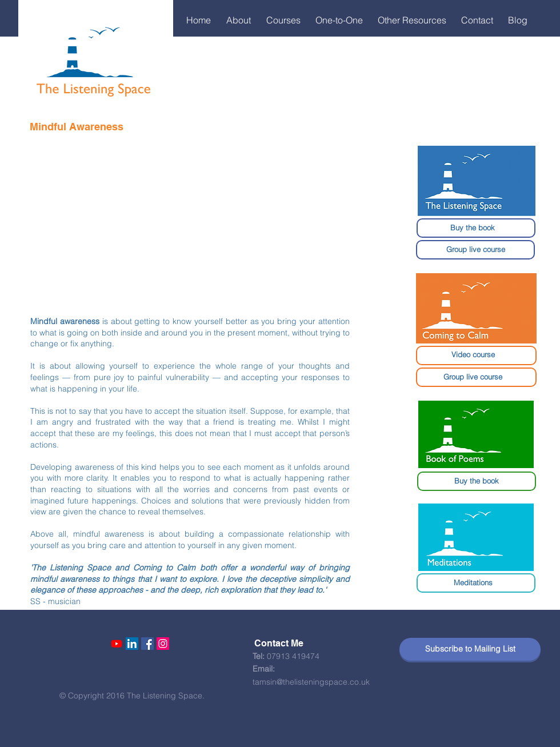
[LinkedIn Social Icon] (132, 644)
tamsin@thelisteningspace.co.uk (311, 682)
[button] (241, 20)
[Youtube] (117, 644)
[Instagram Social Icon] (163, 644)
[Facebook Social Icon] (147, 644)
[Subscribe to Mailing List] (470, 649)
